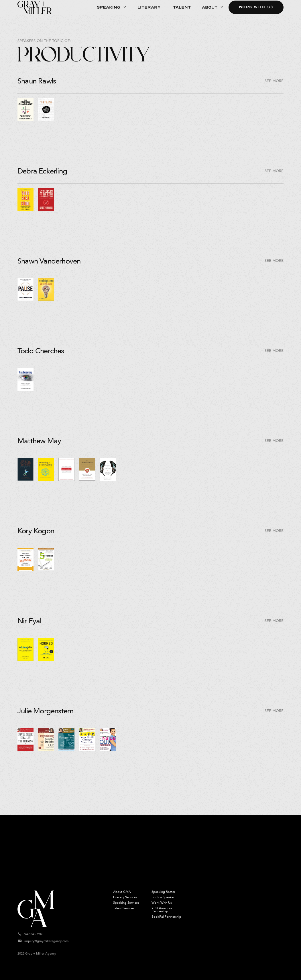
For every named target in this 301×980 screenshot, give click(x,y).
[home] (35, 7)
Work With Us (256, 7)
